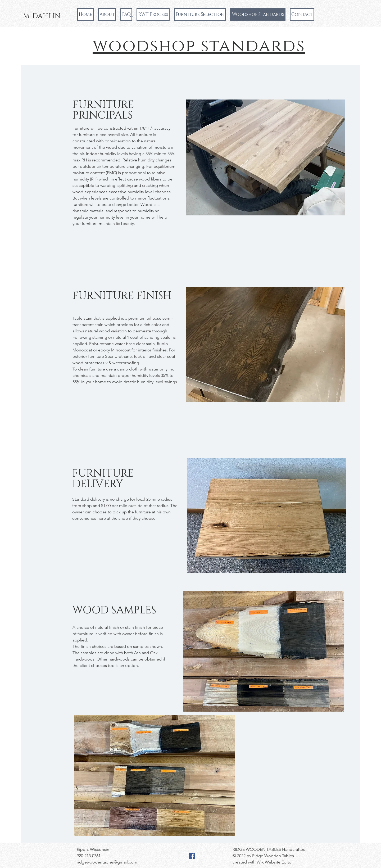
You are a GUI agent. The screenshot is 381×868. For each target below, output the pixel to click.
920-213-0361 (89, 856)
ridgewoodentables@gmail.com (107, 862)
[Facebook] (192, 856)
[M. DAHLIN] (42, 16)
